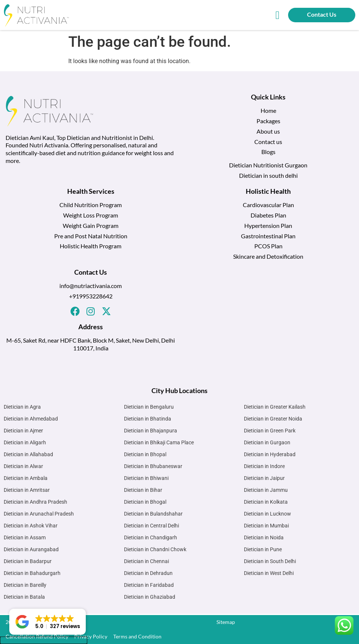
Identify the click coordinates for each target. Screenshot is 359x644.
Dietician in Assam (25, 537)
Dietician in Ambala (26, 478)
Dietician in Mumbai (266, 526)
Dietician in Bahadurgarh (32, 573)
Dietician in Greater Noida (273, 419)
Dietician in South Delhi (270, 561)
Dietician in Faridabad (149, 585)
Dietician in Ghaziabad (150, 597)
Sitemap (226, 622)
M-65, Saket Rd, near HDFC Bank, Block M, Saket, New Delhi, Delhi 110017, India (91, 344)
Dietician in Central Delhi (151, 526)
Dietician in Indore (264, 466)
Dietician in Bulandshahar (153, 514)
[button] (278, 15)
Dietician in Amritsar (27, 490)
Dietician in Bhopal (145, 454)
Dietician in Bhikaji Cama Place (159, 442)
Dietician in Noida (264, 537)
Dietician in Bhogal (145, 502)
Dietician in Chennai (146, 561)
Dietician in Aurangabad (31, 549)
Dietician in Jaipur (264, 478)
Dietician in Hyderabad (270, 454)
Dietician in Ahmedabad (31, 419)
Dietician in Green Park (270, 431)
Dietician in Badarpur (28, 561)
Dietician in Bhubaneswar (153, 466)
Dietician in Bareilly (25, 585)
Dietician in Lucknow (267, 514)
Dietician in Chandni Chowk (155, 549)
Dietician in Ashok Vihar (31, 526)
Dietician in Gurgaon (267, 442)
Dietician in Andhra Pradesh (35, 502)
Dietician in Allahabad (28, 454)
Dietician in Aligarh (25, 442)
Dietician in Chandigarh (151, 537)
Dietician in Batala (24, 597)
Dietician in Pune (263, 549)
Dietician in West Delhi (269, 573)
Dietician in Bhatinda (148, 419)
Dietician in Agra (22, 407)
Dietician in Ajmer (23, 431)
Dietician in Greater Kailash (275, 407)
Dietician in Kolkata (266, 502)
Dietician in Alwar (23, 466)
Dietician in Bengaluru (149, 407)
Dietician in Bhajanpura (151, 431)
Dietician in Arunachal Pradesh (39, 514)
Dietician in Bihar (143, 490)
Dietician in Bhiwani (146, 478)
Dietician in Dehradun (148, 573)
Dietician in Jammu (266, 490)
